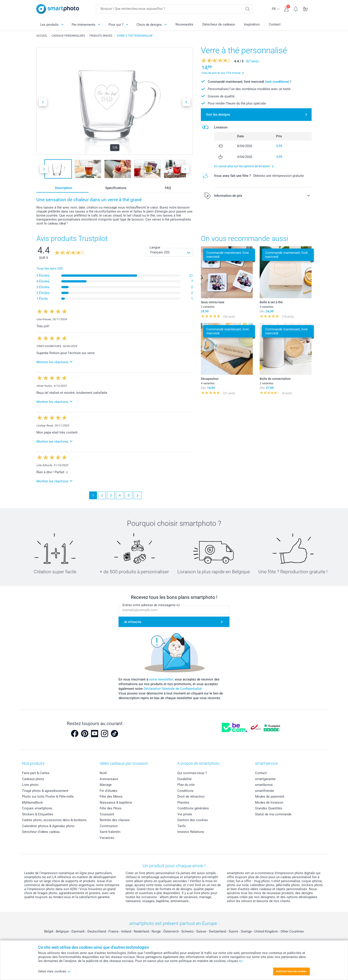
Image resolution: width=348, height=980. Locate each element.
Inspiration (252, 24)
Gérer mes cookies (54, 971)
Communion (109, 826)
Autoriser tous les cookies (291, 971)
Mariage (106, 785)
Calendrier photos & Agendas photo (48, 826)
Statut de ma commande (273, 814)
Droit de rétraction (191, 797)
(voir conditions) (277, 82)
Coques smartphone (37, 808)
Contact (275, 24)
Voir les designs (218, 114)
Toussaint (107, 814)
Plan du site (186, 785)
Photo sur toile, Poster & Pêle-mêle (48, 797)
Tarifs (182, 826)
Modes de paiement (270, 797)
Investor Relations (191, 832)
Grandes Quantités (269, 808)
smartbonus (264, 785)
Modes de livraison (269, 803)
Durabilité (184, 779)
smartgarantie (265, 779)
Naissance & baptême (116, 803)
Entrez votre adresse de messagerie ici (151, 605)
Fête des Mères (111, 797)
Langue (155, 247)
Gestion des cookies (193, 820)
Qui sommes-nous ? (192, 773)
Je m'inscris (132, 622)
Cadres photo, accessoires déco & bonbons (54, 820)
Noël (103, 773)
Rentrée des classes (115, 820)
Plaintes (183, 803)
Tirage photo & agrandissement (45, 791)
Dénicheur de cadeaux (219, 24)
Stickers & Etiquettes (38, 814)
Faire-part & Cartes (36, 773)
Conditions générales (193, 808)
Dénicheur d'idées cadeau (41, 832)
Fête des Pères (111, 808)
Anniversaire (109, 779)
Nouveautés (184, 24)
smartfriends (264, 791)
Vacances (107, 838)
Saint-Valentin (110, 832)
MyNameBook (33, 803)
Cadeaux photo (33, 779)
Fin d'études (109, 791)
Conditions (185, 791)
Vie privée (185, 814)
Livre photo (30, 785)
